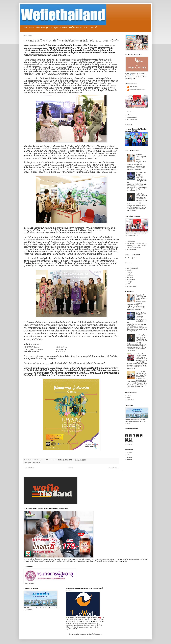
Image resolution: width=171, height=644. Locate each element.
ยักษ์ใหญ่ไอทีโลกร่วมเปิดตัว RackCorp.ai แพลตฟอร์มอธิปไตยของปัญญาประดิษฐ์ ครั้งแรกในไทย (137, 178)
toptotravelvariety (132, 117)
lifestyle (35, 463)
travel (39, 463)
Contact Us (130, 400)
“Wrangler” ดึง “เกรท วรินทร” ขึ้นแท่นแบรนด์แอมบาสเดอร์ (142, 157)
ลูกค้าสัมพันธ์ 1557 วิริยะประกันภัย (137, 243)
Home (129, 266)
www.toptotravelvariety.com (137, 90)
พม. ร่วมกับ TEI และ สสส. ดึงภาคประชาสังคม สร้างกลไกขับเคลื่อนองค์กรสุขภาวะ (141, 375)
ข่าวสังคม (130, 277)
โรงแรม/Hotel (131, 280)
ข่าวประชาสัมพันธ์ (132, 268)
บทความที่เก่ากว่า (113, 468)
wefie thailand (133, 87)
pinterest (130, 457)
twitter (129, 455)
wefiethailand (131, 241)
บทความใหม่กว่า (29, 468)
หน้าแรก (71, 468)
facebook (130, 453)
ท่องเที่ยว (30, 463)
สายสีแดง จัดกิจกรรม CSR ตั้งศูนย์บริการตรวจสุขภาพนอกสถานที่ (141, 356)
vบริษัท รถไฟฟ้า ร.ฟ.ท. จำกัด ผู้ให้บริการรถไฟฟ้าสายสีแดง (137, 246)
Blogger (99, 634)
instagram (130, 459)
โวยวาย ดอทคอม (132, 119)
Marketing (130, 275)
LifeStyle (130, 282)
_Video (129, 284)
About (129, 398)
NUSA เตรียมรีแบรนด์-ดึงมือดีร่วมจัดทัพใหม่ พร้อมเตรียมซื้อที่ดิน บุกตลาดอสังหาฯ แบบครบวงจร (142, 198)
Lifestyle (130, 273)
